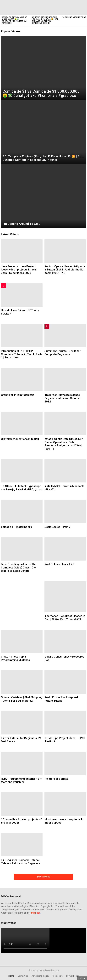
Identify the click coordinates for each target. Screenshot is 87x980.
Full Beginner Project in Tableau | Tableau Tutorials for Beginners (21, 862)
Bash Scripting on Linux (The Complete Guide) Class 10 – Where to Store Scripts (19, 567)
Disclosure (58, 976)
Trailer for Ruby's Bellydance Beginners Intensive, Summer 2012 (63, 398)
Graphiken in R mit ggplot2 (17, 395)
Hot (3, 286)
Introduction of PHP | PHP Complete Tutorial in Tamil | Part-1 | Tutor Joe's (21, 354)
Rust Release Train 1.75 (59, 564)
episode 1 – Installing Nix (16, 527)
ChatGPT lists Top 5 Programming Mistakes (15, 658)
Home (11, 976)
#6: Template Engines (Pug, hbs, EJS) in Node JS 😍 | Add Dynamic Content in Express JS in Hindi (45, 20)
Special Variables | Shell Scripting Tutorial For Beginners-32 (22, 699)
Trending (47, 326)
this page (36, 913)
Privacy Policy (73, 976)
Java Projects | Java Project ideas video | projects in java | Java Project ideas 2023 (19, 270)
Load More (43, 877)
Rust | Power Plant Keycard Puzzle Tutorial (61, 699)
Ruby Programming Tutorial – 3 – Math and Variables (21, 780)
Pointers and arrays (56, 779)
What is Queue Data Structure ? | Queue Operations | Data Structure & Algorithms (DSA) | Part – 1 (64, 444)
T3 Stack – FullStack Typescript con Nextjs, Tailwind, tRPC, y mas (22, 488)
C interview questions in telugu (20, 439)
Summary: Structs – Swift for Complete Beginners (63, 353)
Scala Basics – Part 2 (57, 527)
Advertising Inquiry (40, 976)
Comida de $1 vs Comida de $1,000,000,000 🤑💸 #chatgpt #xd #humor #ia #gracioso (14, 20)
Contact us (23, 976)
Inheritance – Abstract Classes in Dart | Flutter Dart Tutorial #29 (65, 618)
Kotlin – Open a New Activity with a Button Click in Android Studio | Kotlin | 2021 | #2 (65, 270)
